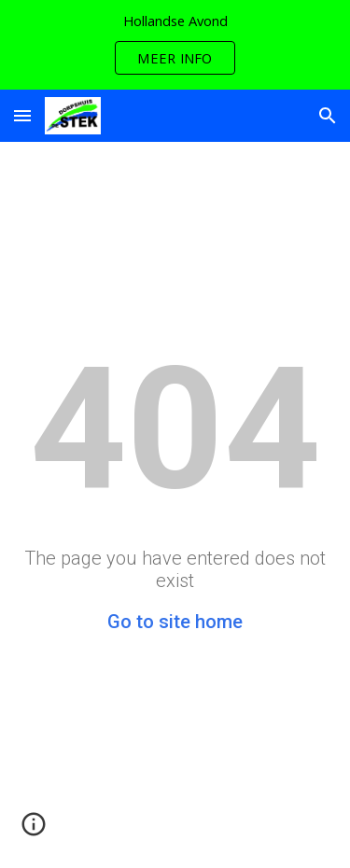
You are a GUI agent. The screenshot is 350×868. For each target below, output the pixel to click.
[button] (22, 115)
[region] (175, 45)
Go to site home (175, 622)
